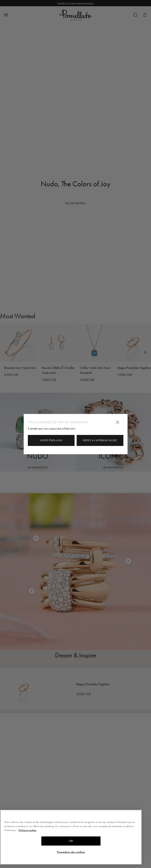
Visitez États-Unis (51, 440)
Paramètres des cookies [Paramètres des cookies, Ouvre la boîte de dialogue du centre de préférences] (71, 852)
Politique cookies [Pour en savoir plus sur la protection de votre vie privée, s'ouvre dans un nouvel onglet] (27, 830)
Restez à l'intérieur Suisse (100, 440)
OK (71, 841)
